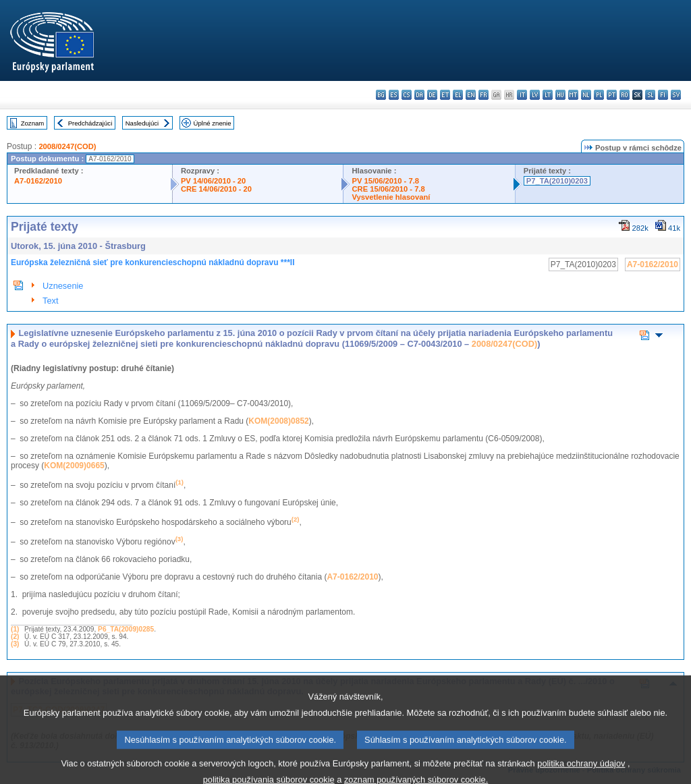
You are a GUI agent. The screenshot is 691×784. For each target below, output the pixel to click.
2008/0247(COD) (67, 146)
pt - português (612, 95)
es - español (394, 95)
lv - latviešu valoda (535, 95)
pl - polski (599, 95)
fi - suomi (663, 95)
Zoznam (33, 123)
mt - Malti (573, 95)
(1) (15, 629)
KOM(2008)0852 (278, 421)
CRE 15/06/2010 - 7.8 (388, 189)
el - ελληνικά (458, 95)
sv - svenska (676, 95)
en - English (471, 95)
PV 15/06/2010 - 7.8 (385, 181)
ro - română (625, 95)
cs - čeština (407, 95)
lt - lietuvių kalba (548, 95)
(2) (15, 637)
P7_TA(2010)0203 (557, 181)
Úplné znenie (213, 123)
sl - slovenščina (650, 95)
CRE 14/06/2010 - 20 (216, 189)
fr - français (483, 95)
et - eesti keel (445, 95)
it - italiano (522, 95)
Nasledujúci (142, 123)
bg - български (381, 95)
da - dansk (419, 95)
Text (50, 301)
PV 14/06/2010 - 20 (213, 181)
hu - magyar (560, 95)
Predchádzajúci (90, 123)
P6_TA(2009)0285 (126, 629)
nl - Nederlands (586, 95)
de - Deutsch (432, 95)
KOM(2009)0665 (74, 466)
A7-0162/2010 (38, 181)
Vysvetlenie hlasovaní (391, 197)
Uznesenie (63, 286)
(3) (15, 644)
